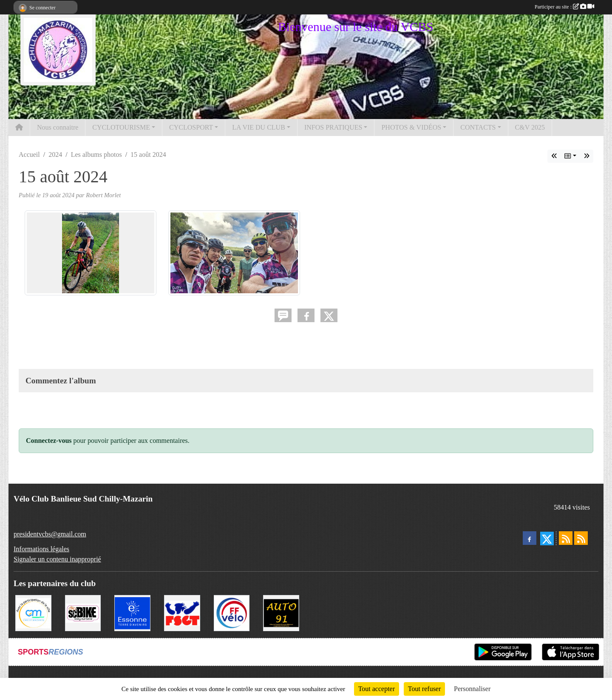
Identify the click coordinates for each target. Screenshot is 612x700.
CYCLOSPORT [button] (191, 127)
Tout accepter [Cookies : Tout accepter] (377, 689)
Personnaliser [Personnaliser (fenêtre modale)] (472, 689)
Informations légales (41, 549)
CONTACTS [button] (478, 127)
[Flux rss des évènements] (581, 538)
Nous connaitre (58, 127)
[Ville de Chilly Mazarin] (33, 612)
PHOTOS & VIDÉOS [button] (411, 127)
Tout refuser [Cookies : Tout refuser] (425, 689)
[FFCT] (232, 612)
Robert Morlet (103, 195)
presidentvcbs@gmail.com (50, 534)
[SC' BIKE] (83, 612)
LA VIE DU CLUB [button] (259, 127)
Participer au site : (564, 7)
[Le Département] (132, 612)
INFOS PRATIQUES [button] (333, 127)
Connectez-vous (49, 441)
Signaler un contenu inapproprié (57, 559)
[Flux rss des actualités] (566, 538)
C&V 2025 (530, 127)
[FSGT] (182, 612)
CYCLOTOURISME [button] (121, 127)
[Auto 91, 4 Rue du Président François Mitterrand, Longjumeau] (281, 612)
